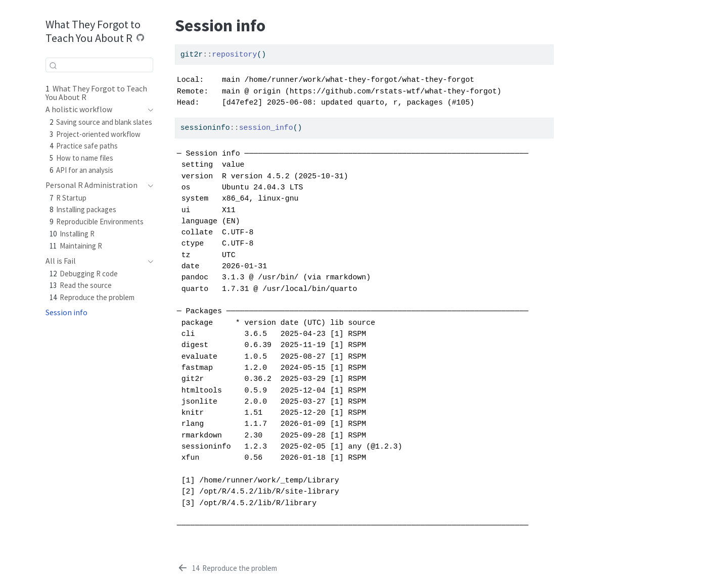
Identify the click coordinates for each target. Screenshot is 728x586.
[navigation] (94, 110)
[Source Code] (141, 38)
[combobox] (99, 65)
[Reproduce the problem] (227, 568)
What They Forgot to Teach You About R (93, 31)
